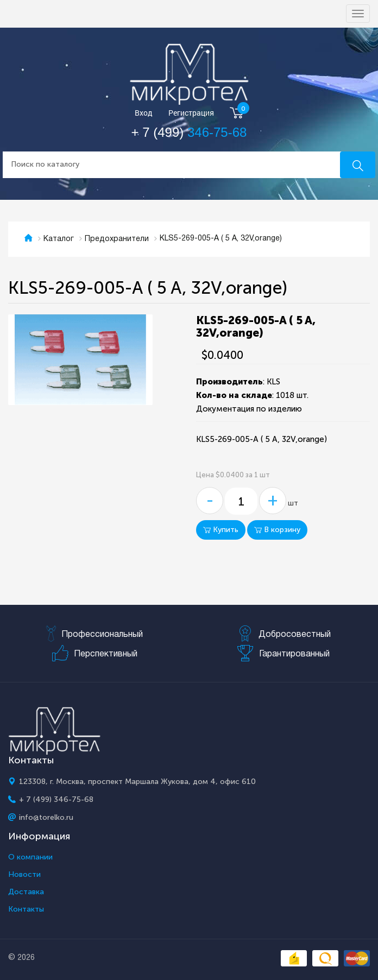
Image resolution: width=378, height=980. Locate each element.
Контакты (26, 909)
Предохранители (117, 239)
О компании (30, 857)
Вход (144, 113)
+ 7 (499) (189, 132)
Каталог (59, 239)
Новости (24, 875)
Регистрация (191, 113)
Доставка (26, 892)
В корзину (277, 530)
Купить (221, 530)
